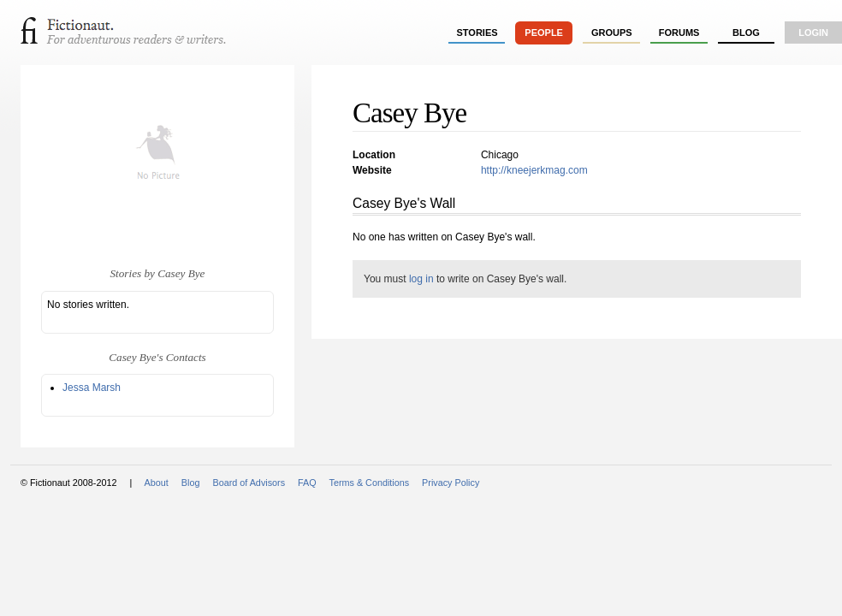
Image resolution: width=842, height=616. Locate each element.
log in (421, 279)
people (544, 33)
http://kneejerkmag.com (534, 170)
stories (477, 33)
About (157, 483)
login (813, 33)
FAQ (307, 483)
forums (679, 33)
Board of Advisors (249, 483)
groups (612, 33)
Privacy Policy (451, 483)
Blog (746, 33)
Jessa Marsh (92, 388)
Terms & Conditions (370, 483)
